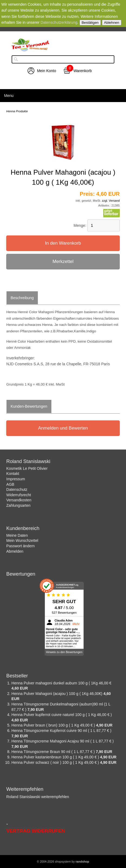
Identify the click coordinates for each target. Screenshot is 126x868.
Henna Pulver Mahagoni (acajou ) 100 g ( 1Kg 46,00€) (57, 694)
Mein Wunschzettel (22, 541)
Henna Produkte (17, 111)
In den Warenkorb (63, 243)
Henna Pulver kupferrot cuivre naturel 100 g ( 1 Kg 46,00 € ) (62, 715)
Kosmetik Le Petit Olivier (27, 468)
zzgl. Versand (111, 201)
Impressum (16, 479)
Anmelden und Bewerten (63, 428)
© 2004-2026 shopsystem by (63, 862)
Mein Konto (47, 71)
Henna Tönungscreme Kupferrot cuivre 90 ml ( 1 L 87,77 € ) (61, 731)
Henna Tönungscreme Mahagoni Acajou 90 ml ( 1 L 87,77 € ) (62, 741)
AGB (10, 484)
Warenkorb (82, 71)
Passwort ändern (20, 546)
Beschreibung (22, 298)
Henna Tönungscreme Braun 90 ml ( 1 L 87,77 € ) (54, 752)
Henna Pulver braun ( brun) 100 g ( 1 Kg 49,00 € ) (54, 725)
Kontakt (13, 474)
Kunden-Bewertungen (29, 406)
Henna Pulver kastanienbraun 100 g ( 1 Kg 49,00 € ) (56, 757)
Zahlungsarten (18, 505)
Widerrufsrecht (19, 495)
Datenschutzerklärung (59, 22)
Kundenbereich (23, 528)
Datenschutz (17, 489)
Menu (9, 96)
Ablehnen (112, 23)
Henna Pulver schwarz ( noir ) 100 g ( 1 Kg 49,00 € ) (56, 762)
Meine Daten (17, 535)
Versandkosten (19, 500)
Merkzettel (63, 261)
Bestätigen (90, 23)
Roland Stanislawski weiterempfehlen (38, 797)
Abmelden (15, 551)
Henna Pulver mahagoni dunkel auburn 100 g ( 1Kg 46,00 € (61, 683)
